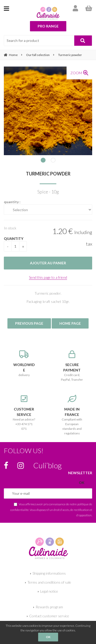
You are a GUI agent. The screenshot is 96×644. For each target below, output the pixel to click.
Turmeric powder (48, 174)
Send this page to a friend (48, 277)
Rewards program (49, 607)
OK (48, 637)
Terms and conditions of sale (49, 582)
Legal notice (49, 591)
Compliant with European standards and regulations (72, 415)
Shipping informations (49, 573)
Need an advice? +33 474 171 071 (24, 413)
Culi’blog (47, 465)
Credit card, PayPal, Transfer (72, 366)
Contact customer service (49, 616)
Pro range (48, 26)
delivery (24, 364)
